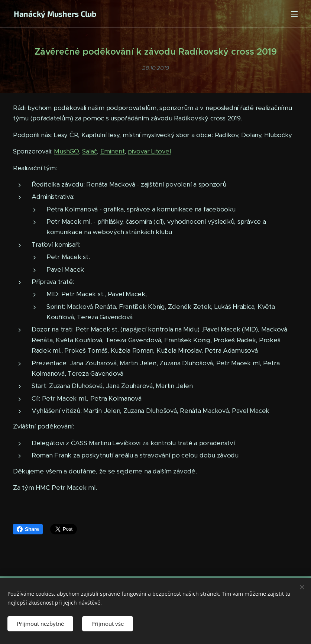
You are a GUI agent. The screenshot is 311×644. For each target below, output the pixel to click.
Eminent (113, 151)
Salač (90, 151)
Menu (294, 14)
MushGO (66, 151)
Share (28, 529)
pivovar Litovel (149, 151)
